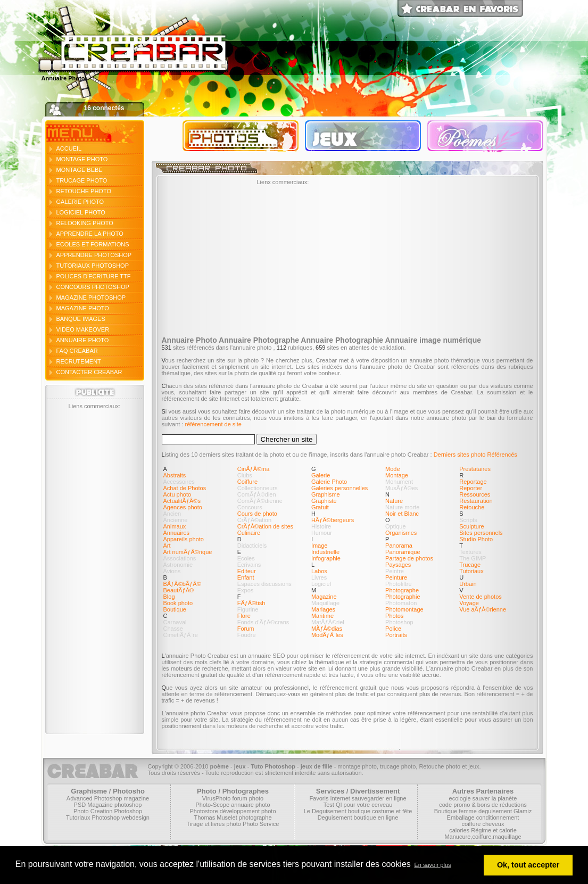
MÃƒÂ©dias (327, 629)
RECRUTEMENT (79, 361)
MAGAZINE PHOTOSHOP (91, 298)
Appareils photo (184, 539)
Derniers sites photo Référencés (475, 455)
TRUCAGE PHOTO (82, 180)
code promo (454, 805)
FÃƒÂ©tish (251, 603)
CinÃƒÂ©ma (254, 469)
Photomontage (404, 609)
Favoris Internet (329, 798)
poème (219, 766)
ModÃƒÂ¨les (327, 635)
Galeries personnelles (339, 488)
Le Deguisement (325, 811)
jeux (240, 766)
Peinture (396, 577)
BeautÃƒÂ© (179, 590)
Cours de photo (257, 514)
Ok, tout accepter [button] (528, 865)
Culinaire (249, 533)
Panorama (399, 546)
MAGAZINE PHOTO (83, 308)
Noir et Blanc (402, 514)
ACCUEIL (69, 148)
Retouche (472, 507)
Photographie (403, 597)
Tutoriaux (471, 571)
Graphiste (324, 501)
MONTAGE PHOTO (82, 159)
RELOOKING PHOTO (85, 223)
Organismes (401, 533)
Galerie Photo (329, 482)
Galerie (321, 475)
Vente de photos (481, 597)
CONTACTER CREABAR (89, 372)
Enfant (246, 577)
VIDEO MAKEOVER (83, 329)
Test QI (333, 805)
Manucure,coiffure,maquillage (483, 837)
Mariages (323, 609)
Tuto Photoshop (274, 766)
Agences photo (183, 507)
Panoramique (403, 552)
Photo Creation (93, 811)
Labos (319, 571)
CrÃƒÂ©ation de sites (265, 526)
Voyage (469, 603)
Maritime (322, 616)
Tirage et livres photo (214, 824)
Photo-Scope (212, 805)
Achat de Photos (185, 488)
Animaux (175, 526)
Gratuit (320, 507)
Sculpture (471, 526)
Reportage (473, 482)
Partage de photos (409, 558)
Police (393, 629)
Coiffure (247, 482)
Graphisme (326, 494)
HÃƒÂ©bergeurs (333, 520)
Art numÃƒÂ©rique (188, 552)
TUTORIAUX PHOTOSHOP (93, 266)
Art (167, 546)
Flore (244, 616)
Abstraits (175, 475)
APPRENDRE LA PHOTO (90, 234)
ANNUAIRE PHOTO (83, 340)
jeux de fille (317, 766)
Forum (246, 629)
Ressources (475, 494)
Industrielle (325, 552)
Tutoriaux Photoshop (93, 817)
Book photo (178, 603)
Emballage (461, 817)
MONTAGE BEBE (80, 170)
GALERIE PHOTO (80, 202)
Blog (169, 597)
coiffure (471, 824)
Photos (394, 616)
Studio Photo (476, 539)
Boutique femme (456, 811)
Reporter (471, 488)
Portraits (396, 635)
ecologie (460, 798)
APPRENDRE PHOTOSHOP (94, 255)
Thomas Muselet (215, 817)
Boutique (175, 609)
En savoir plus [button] (432, 865)
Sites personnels (481, 533)
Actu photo (177, 494)
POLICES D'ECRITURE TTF (94, 276)
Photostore (204, 811)
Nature (394, 501)
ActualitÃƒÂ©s (182, 501)
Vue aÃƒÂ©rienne (483, 609)
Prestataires (475, 469)
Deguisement (335, 817)
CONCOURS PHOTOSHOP (93, 287)
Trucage (470, 565)
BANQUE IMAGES (81, 319)
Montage (397, 475)
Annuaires (177, 533)
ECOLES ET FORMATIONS (93, 244)
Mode (393, 469)
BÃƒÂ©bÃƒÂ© (182, 584)
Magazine (324, 597)
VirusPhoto (217, 798)
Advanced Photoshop (94, 798)
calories (459, 830)
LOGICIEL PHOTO (81, 212)
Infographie (326, 558)
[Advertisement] (95, 569)
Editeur (247, 571)
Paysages (398, 565)
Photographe (402, 590)
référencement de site (213, 424)
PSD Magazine (93, 805)
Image (320, 546)
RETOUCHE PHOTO (84, 191)
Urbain (468, 584)
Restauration (476, 501)
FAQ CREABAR (77, 351)
